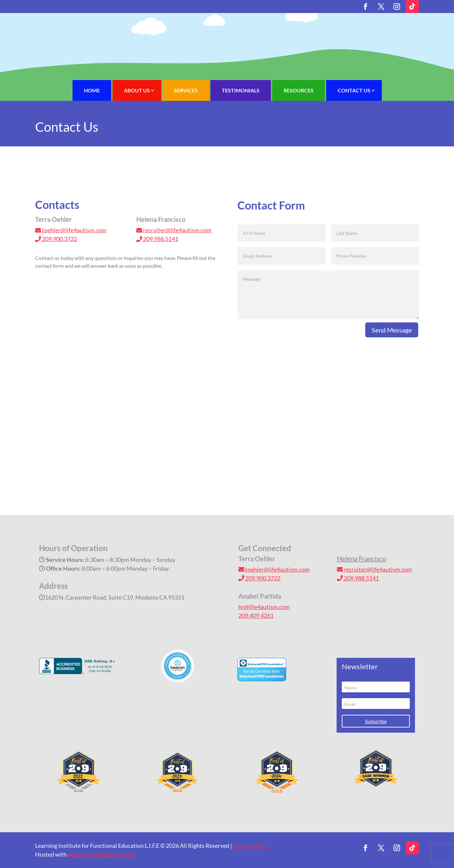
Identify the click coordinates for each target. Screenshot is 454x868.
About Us (137, 90)
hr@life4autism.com (264, 607)
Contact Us (354, 90)
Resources (299, 90)
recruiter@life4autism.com (174, 230)
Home (92, 90)
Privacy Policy (251, 846)
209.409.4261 (256, 616)
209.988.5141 (157, 239)
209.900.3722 (56, 239)
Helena (361, 559)
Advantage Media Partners (101, 854)
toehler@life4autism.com (71, 230)
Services (186, 90)
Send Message (392, 330)
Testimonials (241, 90)
